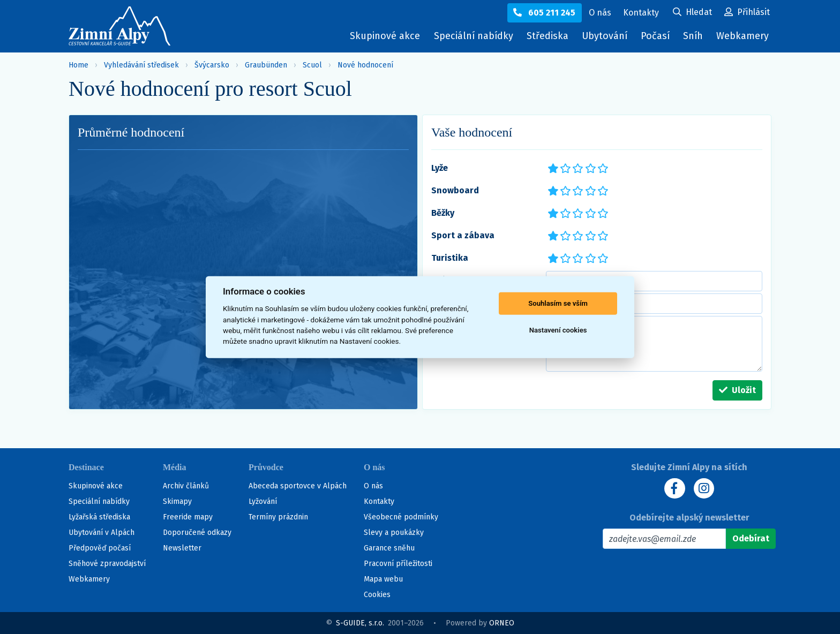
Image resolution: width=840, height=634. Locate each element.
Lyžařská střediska (99, 517)
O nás (373, 486)
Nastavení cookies (558, 330)
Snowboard (455, 190)
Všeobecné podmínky (401, 517)
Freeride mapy (188, 517)
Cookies (377, 595)
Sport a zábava (463, 235)
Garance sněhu (389, 548)
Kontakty (379, 501)
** (562, 167)
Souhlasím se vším (558, 303)
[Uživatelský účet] (692, 13)
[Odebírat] (751, 539)
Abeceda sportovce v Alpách (298, 486)
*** (577, 167)
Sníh (695, 38)
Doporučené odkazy (197, 533)
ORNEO (502, 623)
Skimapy (177, 501)
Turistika (450, 258)
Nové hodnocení (365, 65)
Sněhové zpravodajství (107, 564)
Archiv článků (186, 486)
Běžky (443, 213)
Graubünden (266, 65)
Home (78, 65)
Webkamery (742, 36)
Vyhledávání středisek (141, 65)
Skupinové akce (382, 36)
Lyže (440, 168)
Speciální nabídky (471, 36)
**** (590, 167)
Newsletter (182, 548)
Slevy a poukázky (394, 533)
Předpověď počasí (100, 548)
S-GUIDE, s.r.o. (360, 623)
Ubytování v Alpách (102, 533)
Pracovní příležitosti (398, 564)
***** (602, 167)
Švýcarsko (212, 65)
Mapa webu (383, 579)
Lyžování (263, 501)
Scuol (312, 65)
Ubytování (606, 38)
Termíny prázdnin (278, 517)
